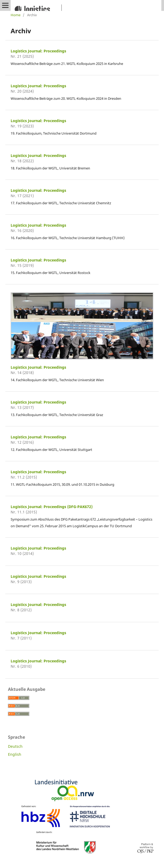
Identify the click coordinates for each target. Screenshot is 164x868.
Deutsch (15, 746)
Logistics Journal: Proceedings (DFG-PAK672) (52, 507)
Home (16, 15)
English (15, 754)
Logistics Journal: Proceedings (38, 51)
